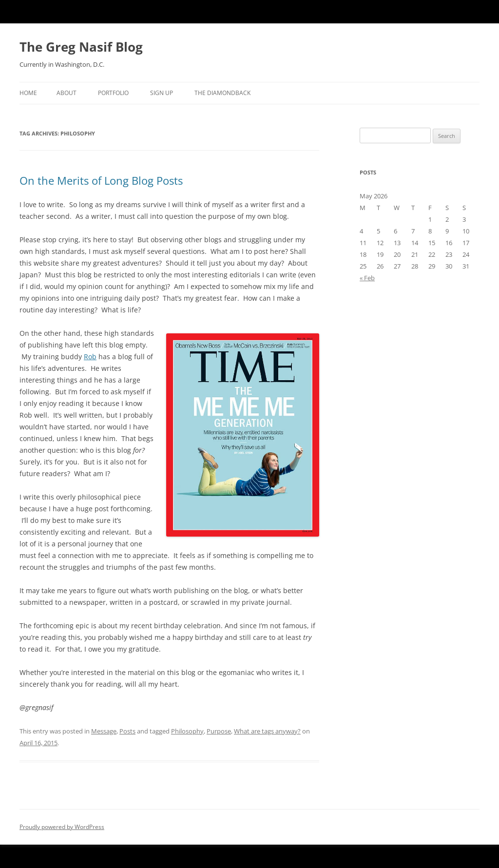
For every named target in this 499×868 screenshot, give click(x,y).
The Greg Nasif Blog (81, 47)
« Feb (367, 278)
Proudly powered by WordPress (62, 827)
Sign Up (162, 93)
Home (28, 93)
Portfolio (113, 93)
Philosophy (187, 731)
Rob (90, 357)
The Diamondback (222, 93)
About (67, 93)
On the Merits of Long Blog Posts (101, 180)
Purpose (219, 731)
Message (104, 731)
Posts (127, 731)
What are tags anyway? (267, 731)
